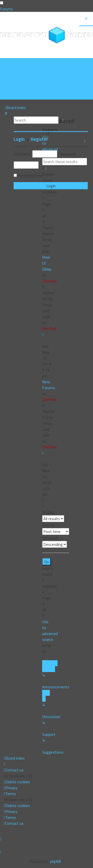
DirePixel (49, 281)
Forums (6, 9)
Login (19, 139)
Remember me (30, 175)
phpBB (56, 861)
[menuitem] (17, 67)
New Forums (49, 385)
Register (39, 139)
